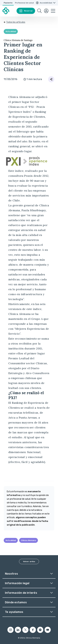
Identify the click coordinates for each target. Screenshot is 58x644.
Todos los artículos (16, 22)
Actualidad (11, 31)
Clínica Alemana (28, 540)
